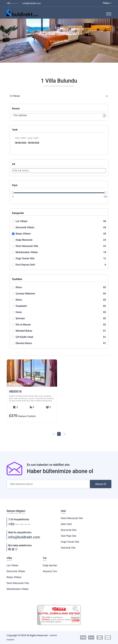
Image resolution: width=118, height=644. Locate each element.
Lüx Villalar (12, 565)
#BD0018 (15, 392)
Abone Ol (101, 484)
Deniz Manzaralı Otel (72, 518)
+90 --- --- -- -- (19, 524)
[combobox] (59, 115)
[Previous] (54, 434)
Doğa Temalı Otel (70, 542)
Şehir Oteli (66, 524)
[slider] (13, 193)
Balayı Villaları (14, 577)
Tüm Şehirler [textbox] (20, 115)
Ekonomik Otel (69, 530)
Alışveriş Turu (50, 571)
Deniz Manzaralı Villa (18, 583)
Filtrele (15, 96)
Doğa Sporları (50, 565)
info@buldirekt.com (24, 537)
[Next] (64, 434)
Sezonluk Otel (68, 548)
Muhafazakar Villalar (18, 589)
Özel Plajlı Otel (68, 536)
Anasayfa (55, 41)
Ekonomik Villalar (16, 571)
